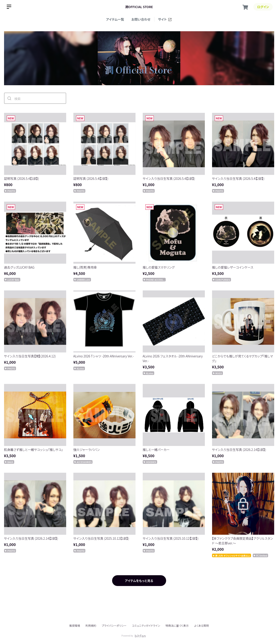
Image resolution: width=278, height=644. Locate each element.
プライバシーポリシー (114, 625)
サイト (165, 19)
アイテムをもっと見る (139, 581)
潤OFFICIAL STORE (139, 7)
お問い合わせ (141, 19)
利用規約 (91, 625)
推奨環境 (75, 625)
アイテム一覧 (115, 19)
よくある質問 (201, 626)
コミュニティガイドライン (146, 625)
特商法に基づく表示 (177, 625)
